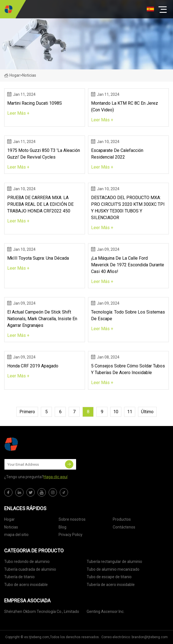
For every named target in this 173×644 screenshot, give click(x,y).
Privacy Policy (71, 535)
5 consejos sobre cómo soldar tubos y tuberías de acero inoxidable (128, 369)
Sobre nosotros (72, 519)
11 (130, 412)
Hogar (12, 75)
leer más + (18, 113)
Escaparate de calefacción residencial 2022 (117, 154)
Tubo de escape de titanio (109, 577)
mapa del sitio (16, 535)
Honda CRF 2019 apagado (33, 366)
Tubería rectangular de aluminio (114, 562)
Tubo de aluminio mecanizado (113, 569)
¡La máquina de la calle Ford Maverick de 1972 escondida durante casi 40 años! (128, 265)
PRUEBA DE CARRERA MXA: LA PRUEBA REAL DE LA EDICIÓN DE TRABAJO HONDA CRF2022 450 (40, 204)
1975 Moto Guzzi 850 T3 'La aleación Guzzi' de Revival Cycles (44, 154)
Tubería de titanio (19, 577)
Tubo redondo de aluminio (27, 562)
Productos (122, 519)
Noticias (11, 527)
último (147, 412)
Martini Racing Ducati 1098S (35, 103)
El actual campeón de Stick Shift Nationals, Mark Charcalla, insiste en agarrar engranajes (42, 319)
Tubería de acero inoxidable (111, 585)
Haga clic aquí (56, 477)
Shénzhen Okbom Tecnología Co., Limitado (42, 612)
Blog (62, 527)
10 (116, 412)
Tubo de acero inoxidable (26, 585)
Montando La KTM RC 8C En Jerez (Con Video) (125, 107)
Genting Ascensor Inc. (106, 612)
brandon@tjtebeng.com (150, 637)
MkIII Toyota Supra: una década (38, 258)
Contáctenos (124, 527)
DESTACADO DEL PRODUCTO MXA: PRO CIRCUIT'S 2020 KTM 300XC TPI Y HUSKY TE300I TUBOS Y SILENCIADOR (128, 208)
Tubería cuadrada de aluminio (30, 569)
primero (27, 412)
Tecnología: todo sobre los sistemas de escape (128, 315)
